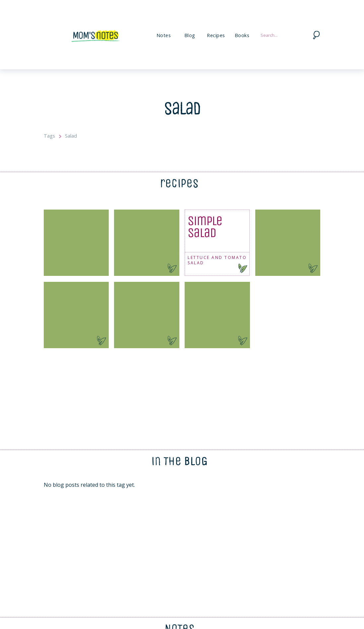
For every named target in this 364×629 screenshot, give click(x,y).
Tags (49, 136)
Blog (190, 35)
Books (242, 35)
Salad (71, 136)
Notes (164, 35)
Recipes (216, 35)
